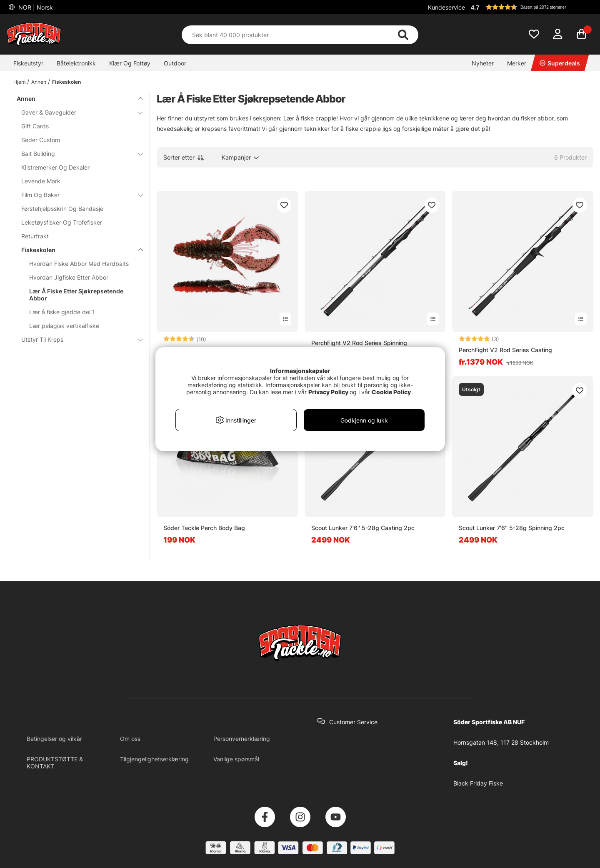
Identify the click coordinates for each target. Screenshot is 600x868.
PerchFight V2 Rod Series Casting (505, 350)
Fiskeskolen (66, 82)
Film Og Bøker (77, 195)
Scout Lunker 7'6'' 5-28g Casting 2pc (363, 528)
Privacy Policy (328, 392)
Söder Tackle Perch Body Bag (204, 528)
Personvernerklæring (242, 739)
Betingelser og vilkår (54, 739)
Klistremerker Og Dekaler (55, 167)
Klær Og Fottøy (130, 63)
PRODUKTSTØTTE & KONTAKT (55, 763)
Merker (517, 63)
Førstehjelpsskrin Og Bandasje (62, 209)
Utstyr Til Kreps (77, 339)
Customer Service (353, 722)
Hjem (19, 82)
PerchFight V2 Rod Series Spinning (359, 343)
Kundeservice (446, 7)
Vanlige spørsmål (236, 759)
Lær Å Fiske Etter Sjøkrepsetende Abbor (76, 295)
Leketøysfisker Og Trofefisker (62, 222)
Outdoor (175, 63)
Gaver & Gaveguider (77, 112)
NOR (35, 7)
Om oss (130, 739)
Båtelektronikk (76, 63)
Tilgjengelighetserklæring (154, 759)
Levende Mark (41, 181)
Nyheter (483, 63)
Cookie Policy (391, 392)
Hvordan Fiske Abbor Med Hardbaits (79, 264)
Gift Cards (35, 126)
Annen (39, 82)
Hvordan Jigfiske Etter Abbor (69, 277)
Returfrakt (35, 236)
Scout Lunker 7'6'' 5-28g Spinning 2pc (512, 528)
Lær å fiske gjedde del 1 (62, 312)
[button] (531, 7)
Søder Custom (41, 140)
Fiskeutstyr (28, 63)
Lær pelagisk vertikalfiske (64, 326)
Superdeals (560, 63)
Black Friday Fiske (478, 783)
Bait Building (77, 154)
